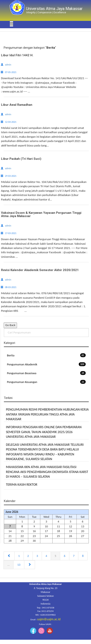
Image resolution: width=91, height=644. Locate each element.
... (8, 565)
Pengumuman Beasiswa (46, 373)
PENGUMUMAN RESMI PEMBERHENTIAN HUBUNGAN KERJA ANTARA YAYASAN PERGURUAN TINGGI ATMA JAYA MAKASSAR (47, 414)
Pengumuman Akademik (46, 364)
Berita (46, 355)
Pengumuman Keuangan (46, 382)
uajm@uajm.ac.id (49, 619)
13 (19, 565)
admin (8, 65)
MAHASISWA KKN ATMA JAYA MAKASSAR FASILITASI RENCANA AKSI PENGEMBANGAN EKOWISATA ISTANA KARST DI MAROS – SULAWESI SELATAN (47, 472)
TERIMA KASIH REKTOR (22, 484)
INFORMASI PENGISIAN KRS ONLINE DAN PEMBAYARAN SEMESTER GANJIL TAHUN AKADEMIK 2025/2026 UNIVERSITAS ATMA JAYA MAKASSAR (44, 432)
